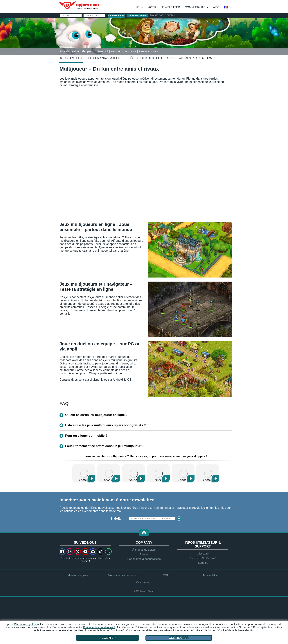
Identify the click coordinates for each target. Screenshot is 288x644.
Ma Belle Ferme (208, 473)
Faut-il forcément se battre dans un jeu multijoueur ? (104, 446)
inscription (137, 16)
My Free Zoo (133, 473)
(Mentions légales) (25, 624)
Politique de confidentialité (99, 627)
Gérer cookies (144, 582)
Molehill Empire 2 (183, 473)
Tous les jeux (71, 58)
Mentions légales (78, 575)
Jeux (140, 7)
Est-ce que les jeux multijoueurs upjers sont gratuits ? (105, 425)
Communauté (195, 7)
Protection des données (122, 575)
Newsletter (170, 7)
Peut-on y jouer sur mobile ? (86, 436)
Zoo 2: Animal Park (109, 473)
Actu (152, 7)
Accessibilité (210, 575)
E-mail (116, 519)
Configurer (179, 638)
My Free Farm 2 (84, 473)
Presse (144, 554)
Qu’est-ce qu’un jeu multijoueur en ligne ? (96, 415)
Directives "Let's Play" (203, 558)
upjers (79, 5)
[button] (144, 533)
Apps (171, 58)
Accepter (107, 638)
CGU (166, 575)
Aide (216, 7)
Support (203, 563)
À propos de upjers (144, 550)
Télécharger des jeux (144, 58)
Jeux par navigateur (104, 58)
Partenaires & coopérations (144, 559)
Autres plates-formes (198, 58)
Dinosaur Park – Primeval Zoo (158, 473)
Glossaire (203, 553)
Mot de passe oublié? (163, 15)
